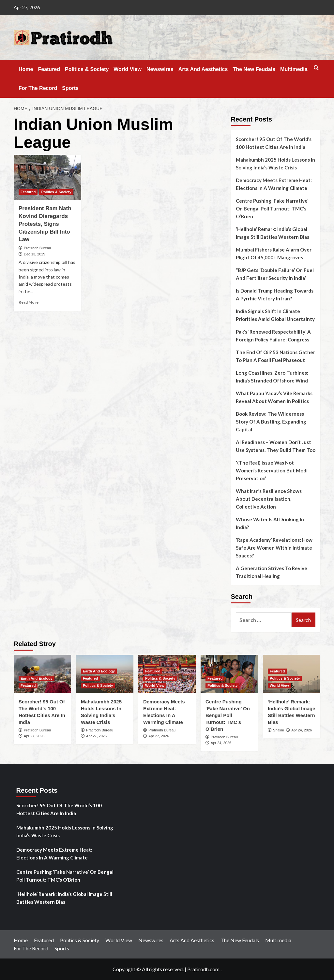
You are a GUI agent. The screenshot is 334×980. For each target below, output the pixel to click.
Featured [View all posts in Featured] (28, 192)
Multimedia (294, 69)
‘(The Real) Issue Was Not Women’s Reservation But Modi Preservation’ (272, 470)
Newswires (160, 69)
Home (26, 69)
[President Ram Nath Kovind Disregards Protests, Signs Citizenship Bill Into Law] (47, 177)
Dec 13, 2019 (34, 254)
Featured (49, 69)
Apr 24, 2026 (221, 743)
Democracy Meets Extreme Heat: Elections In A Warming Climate (274, 184)
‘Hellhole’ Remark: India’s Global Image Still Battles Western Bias (273, 233)
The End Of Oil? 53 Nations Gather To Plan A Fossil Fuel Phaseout (275, 356)
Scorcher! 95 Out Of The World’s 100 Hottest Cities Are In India (274, 143)
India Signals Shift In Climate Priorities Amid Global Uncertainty (275, 315)
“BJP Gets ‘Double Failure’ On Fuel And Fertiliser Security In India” (275, 274)
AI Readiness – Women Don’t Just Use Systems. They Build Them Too (276, 446)
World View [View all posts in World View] (155, 685)
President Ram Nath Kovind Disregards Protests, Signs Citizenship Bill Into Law (45, 224)
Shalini (278, 730)
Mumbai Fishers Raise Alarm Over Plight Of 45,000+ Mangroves (274, 253)
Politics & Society (87, 69)
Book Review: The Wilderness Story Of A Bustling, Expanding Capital (271, 422)
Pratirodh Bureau (37, 248)
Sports (70, 88)
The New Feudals (254, 69)
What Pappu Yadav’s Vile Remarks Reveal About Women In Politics (274, 397)
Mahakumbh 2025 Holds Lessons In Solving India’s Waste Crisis (275, 164)
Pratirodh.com (203, 969)
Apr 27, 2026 (34, 736)
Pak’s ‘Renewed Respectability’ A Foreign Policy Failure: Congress (273, 336)
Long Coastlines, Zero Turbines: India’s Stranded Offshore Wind (272, 377)
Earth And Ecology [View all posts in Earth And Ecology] (37, 678)
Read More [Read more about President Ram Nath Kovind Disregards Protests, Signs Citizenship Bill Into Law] (29, 302)
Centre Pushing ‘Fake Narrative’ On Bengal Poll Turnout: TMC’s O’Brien (272, 209)
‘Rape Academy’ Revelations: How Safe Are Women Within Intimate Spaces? (274, 548)
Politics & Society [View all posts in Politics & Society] (56, 192)
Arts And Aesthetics (203, 69)
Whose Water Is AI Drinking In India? (270, 523)
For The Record (38, 88)
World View (128, 69)
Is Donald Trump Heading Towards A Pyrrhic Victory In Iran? (275, 295)
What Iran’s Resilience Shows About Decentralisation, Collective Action (269, 499)
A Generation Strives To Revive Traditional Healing (272, 572)
